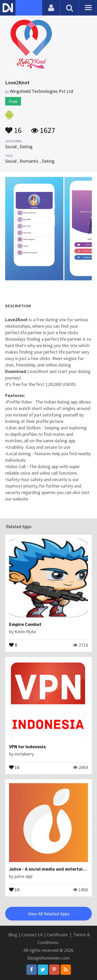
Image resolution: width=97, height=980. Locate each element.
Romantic (29, 161)
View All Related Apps (49, 914)
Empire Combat (25, 624)
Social (11, 147)
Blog (13, 935)
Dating (26, 147)
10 (14, 889)
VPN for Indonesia (27, 747)
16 (13, 128)
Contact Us (32, 935)
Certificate (57, 935)
